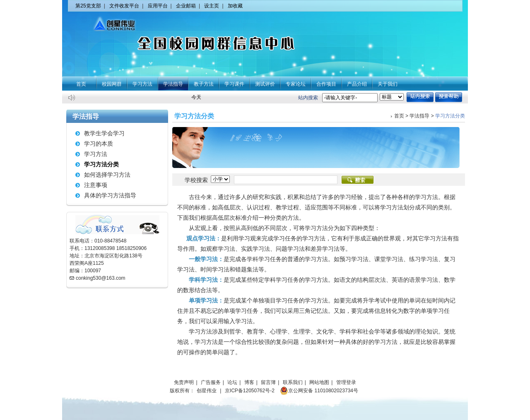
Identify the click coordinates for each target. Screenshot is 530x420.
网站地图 (319, 382)
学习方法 (142, 84)
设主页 (212, 6)
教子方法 (204, 84)
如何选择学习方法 (107, 175)
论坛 (232, 382)
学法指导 (173, 84)
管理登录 (346, 382)
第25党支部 (88, 6)
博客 (249, 382)
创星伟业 (207, 391)
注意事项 (96, 185)
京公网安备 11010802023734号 (319, 391)
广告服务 (211, 382)
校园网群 (112, 84)
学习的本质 (99, 144)
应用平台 (158, 6)
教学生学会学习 (104, 133)
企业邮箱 (186, 6)
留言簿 (268, 382)
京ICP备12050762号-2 (250, 391)
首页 (81, 84)
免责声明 (184, 382)
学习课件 (234, 84)
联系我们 (293, 382)
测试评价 (265, 84)
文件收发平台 (124, 6)
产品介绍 (357, 84)
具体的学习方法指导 (110, 195)
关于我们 (388, 84)
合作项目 (326, 84)
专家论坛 (296, 84)
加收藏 (235, 6)
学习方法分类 (101, 164)
